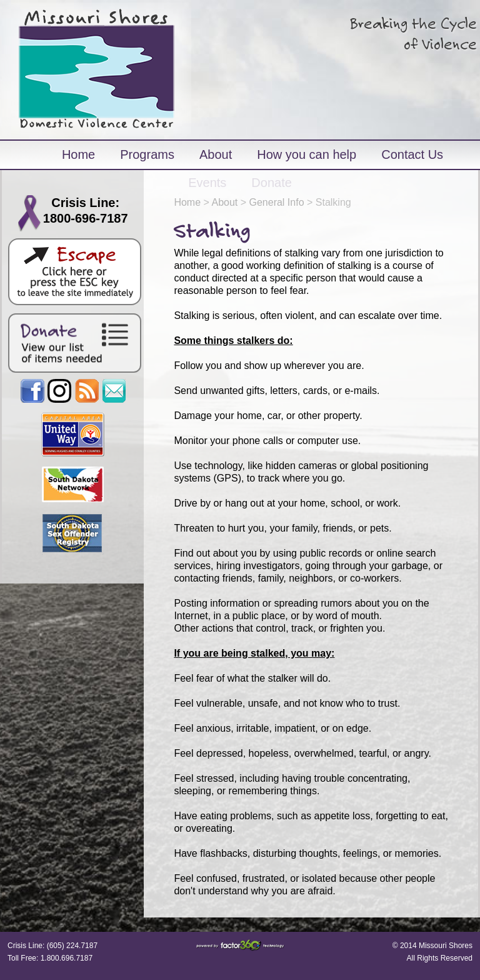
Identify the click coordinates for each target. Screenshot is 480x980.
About (216, 154)
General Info (277, 202)
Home (78, 154)
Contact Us (412, 154)
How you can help (307, 154)
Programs (147, 154)
